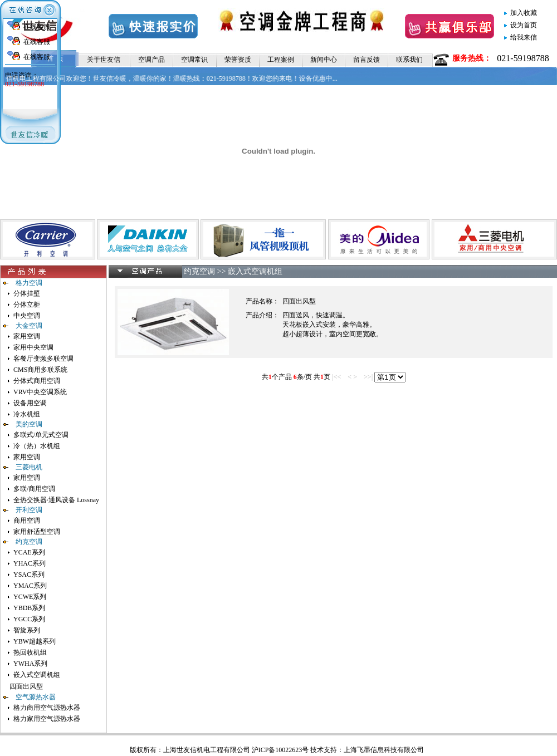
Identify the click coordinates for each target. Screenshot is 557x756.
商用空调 (27, 521)
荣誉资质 (238, 60)
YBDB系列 (29, 608)
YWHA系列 (30, 664)
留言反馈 (367, 60)
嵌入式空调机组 (37, 675)
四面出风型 (26, 686)
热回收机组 (30, 652)
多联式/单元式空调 (41, 435)
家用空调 (27, 336)
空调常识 (194, 60)
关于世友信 (104, 60)
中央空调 (27, 316)
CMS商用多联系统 (40, 370)
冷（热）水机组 (37, 446)
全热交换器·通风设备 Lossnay (56, 500)
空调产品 (152, 60)
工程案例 (281, 60)
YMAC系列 (30, 586)
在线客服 (37, 27)
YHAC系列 (30, 563)
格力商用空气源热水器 (47, 708)
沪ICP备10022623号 (280, 750)
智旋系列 (27, 630)
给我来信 (524, 37)
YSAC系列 (29, 575)
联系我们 (409, 60)
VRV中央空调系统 (40, 392)
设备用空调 (30, 403)
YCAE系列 (29, 552)
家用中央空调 (33, 347)
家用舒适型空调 (37, 532)
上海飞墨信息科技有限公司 (384, 750)
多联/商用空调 (34, 489)
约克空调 (199, 271)
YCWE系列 (30, 597)
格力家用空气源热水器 (47, 719)
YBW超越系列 (35, 641)
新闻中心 (324, 60)
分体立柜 (27, 305)
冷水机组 (27, 414)
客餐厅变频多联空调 (43, 359)
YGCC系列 (29, 619)
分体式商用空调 (37, 381)
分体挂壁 (27, 293)
